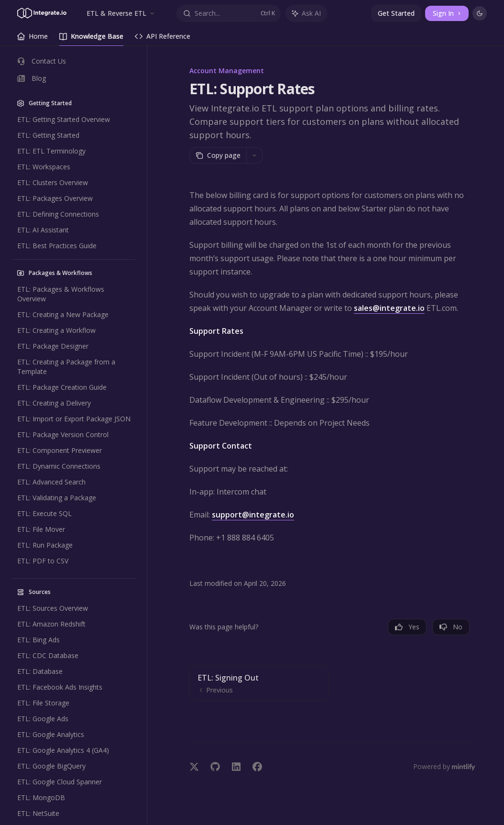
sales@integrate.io (389, 308)
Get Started (396, 13)
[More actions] (254, 155)
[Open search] (229, 13)
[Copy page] (218, 155)
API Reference (163, 39)
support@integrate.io (253, 515)
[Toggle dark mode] (480, 13)
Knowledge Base (91, 39)
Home (33, 39)
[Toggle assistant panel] (307, 13)
